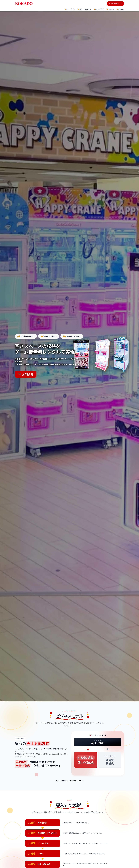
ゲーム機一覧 (70, 9)
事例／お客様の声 (84, 9)
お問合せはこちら (115, 4)
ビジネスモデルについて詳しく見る (69, 780)
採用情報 (120, 9)
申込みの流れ (99, 9)
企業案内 (110, 9)
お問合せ (26, 374)
